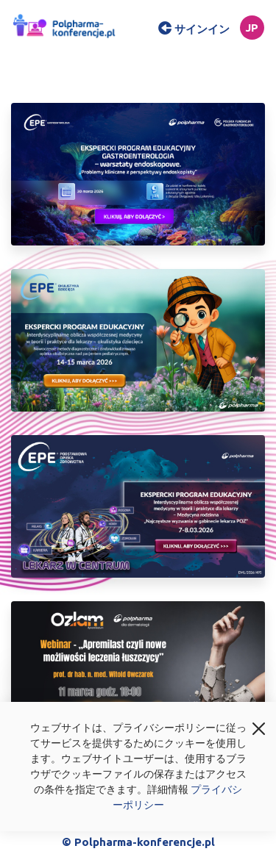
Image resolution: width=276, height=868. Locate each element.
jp (252, 28)
